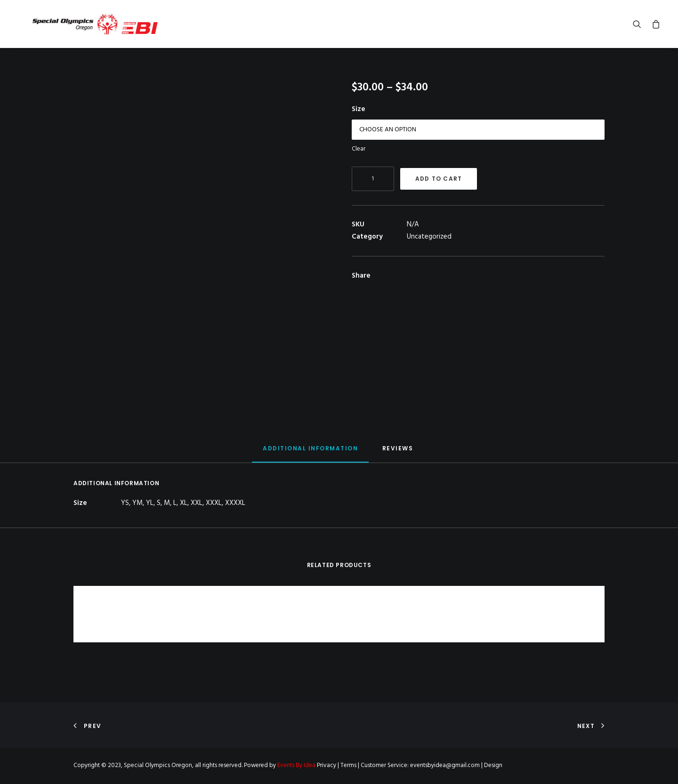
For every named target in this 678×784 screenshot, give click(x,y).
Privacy (327, 765)
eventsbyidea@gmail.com (445, 765)
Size (359, 119)
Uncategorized (429, 246)
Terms (348, 765)
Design (493, 765)
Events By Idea (296, 765)
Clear (359, 158)
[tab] (310, 462)
